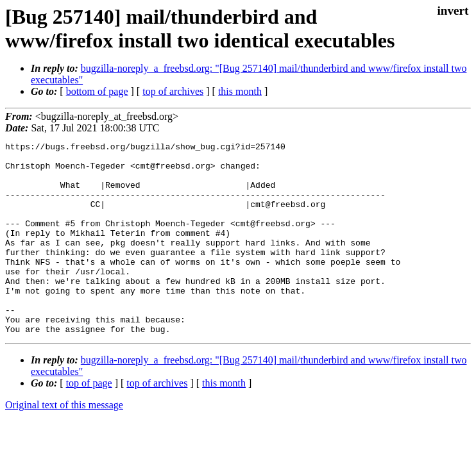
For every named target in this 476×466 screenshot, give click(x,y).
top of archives (173, 91)
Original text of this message (64, 443)
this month (240, 91)
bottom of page (97, 91)
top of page (89, 421)
